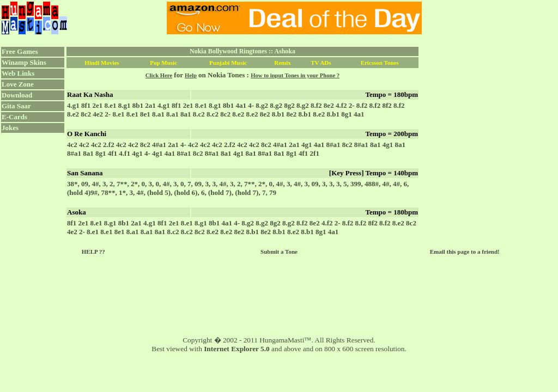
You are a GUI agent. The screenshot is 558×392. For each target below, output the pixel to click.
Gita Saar (16, 106)
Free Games (20, 51)
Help (191, 75)
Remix (283, 63)
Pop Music (163, 63)
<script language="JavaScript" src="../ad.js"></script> (294, 18)
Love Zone (18, 84)
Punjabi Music (228, 63)
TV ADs (321, 63)
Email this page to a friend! (465, 252)
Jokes (10, 128)
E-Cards (14, 117)
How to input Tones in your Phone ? (295, 75)
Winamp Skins (24, 62)
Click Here (159, 75)
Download (17, 95)
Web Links (18, 73)
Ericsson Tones (380, 63)
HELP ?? (93, 252)
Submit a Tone (279, 252)
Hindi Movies (102, 63)
